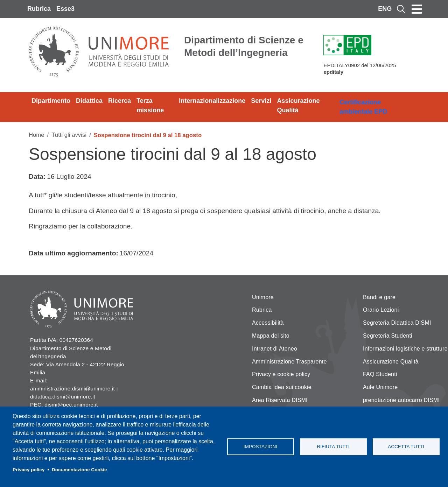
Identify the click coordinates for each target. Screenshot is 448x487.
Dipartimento (51, 101)
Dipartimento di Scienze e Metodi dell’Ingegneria (244, 46)
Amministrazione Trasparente (289, 362)
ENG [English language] (385, 9)
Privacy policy (29, 470)
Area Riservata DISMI (280, 400)
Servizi (261, 101)
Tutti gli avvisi (69, 135)
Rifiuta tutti (333, 447)
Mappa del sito (271, 336)
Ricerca (120, 101)
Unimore (263, 297)
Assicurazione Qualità (298, 105)
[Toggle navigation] (417, 9)
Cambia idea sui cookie (282, 387)
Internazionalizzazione (212, 101)
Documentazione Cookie (79, 470)
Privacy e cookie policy (281, 374)
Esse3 (65, 9)
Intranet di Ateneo (275, 349)
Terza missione (150, 105)
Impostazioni (260, 447)
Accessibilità (268, 323)
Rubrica (39, 9)
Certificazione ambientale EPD (363, 107)
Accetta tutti (406, 447)
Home (37, 135)
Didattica (89, 101)
